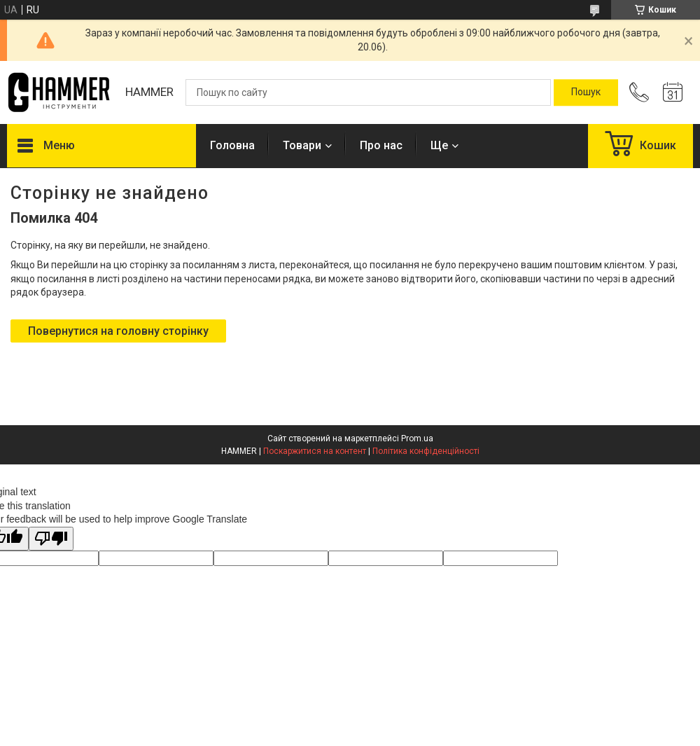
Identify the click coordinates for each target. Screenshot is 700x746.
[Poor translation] (51, 539)
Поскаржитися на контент (315, 451)
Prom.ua (417, 438)
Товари (302, 145)
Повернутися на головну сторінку (118, 331)
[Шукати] (586, 92)
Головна (232, 145)
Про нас (381, 145)
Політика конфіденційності (426, 451)
